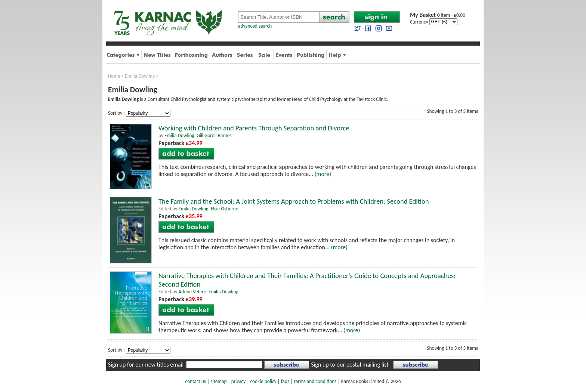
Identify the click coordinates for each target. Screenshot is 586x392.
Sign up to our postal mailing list (350, 365)
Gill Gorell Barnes (214, 135)
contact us (196, 381)
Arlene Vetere (192, 292)
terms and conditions (315, 381)
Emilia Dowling (140, 76)
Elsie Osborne (225, 209)
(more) (323, 174)
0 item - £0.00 (438, 15)
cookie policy (263, 381)
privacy (239, 381)
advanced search (255, 26)
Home (114, 76)
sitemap (218, 381)
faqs (285, 381)
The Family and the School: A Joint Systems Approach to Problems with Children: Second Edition (294, 201)
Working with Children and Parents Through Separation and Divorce (254, 128)
